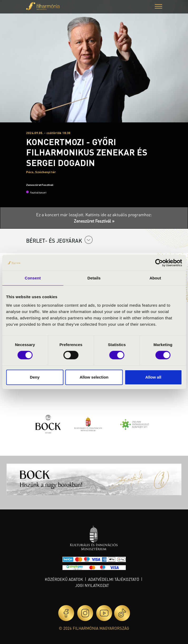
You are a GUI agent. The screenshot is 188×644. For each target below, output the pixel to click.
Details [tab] (94, 278)
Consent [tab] (33, 278)
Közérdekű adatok (64, 579)
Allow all (153, 377)
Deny (35, 377)
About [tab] (155, 278)
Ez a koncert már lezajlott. (61, 215)
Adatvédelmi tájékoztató (114, 579)
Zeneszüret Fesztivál (40, 185)
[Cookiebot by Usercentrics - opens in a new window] (159, 263)
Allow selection (94, 377)
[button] (158, 7)
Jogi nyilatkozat (92, 585)
